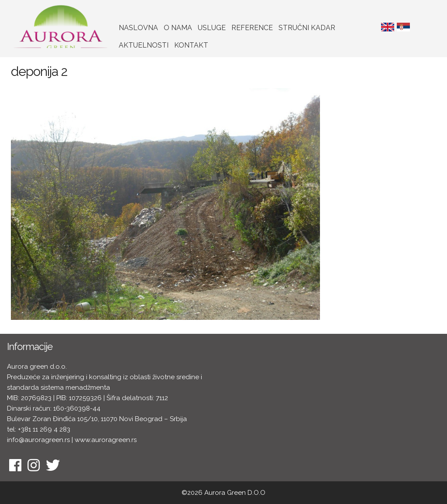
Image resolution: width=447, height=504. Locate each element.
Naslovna (138, 28)
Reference (252, 28)
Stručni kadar (307, 28)
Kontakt (191, 45)
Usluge (212, 28)
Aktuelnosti (144, 45)
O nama (178, 28)
